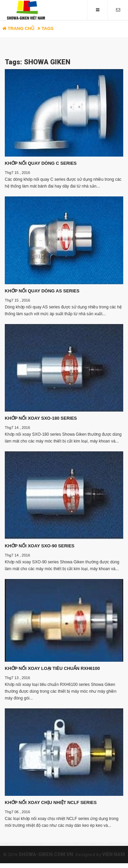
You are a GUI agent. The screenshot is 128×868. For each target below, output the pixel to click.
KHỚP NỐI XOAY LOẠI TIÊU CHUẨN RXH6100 (52, 668)
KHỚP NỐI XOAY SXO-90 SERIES (40, 546)
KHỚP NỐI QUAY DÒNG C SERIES (41, 163)
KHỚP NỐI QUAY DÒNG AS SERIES (42, 291)
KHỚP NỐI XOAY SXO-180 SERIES (41, 418)
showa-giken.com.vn (46, 854)
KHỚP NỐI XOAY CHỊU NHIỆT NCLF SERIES (51, 802)
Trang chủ (18, 28)
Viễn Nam (113, 854)
